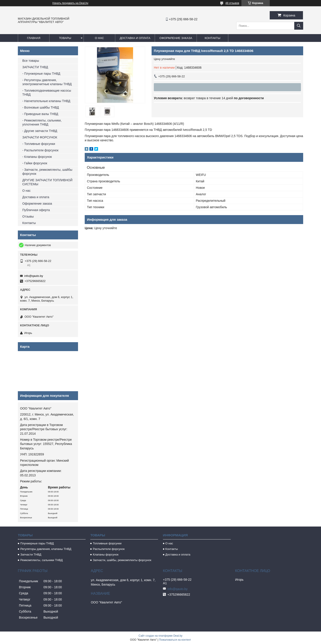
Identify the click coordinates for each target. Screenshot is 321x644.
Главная (34, 38)
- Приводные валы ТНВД (40, 114)
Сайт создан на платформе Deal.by (161, 636)
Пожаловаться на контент (175, 640)
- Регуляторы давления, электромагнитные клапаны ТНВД (47, 82)
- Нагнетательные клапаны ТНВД (46, 101)
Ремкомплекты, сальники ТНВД (41, 560)
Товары (65, 38)
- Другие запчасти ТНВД (40, 131)
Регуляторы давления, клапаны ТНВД (46, 549)
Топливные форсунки (107, 543)
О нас (100, 38)
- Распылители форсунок (40, 150)
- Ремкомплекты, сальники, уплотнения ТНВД (42, 122)
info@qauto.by (34, 276)
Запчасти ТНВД (31, 554)
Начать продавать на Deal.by (70, 3)
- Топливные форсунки (39, 144)
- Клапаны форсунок (37, 157)
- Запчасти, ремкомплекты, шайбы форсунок (47, 172)
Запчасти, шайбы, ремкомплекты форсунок (122, 560)
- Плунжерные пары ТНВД (41, 74)
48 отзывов (232, 3)
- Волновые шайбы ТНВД (41, 107)
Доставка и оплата (135, 38)
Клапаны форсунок (106, 554)
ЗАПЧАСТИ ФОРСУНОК (40, 137)
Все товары (31, 61)
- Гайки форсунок (35, 163)
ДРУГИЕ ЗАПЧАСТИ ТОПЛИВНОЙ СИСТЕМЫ (47, 182)
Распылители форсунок (109, 549)
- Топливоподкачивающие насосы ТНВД (47, 93)
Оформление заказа (176, 38)
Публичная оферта (36, 210)
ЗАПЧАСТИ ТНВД (35, 67)
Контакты (212, 38)
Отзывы (28, 216)
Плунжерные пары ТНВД (37, 543)
